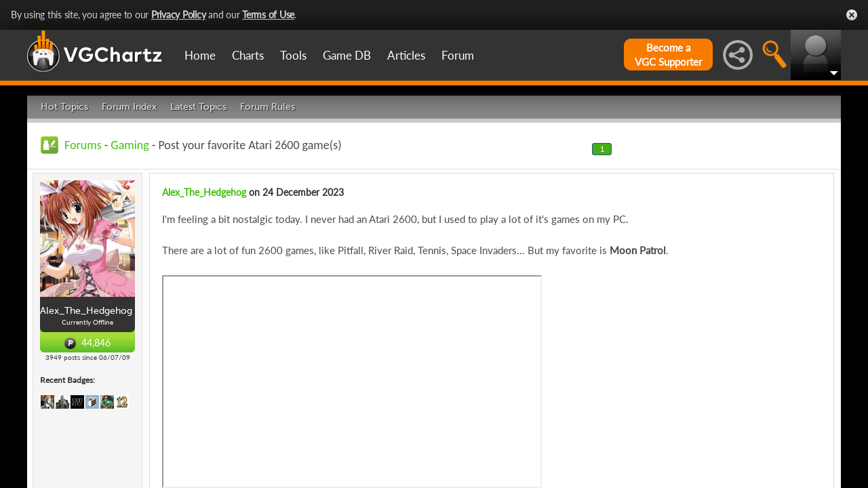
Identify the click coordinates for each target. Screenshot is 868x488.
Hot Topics (64, 107)
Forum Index (129, 107)
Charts (248, 55)
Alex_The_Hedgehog (204, 192)
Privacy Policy (179, 15)
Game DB (347, 55)
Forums (83, 145)
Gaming (130, 145)
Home (200, 55)
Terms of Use (268, 15)
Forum (458, 55)
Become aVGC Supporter (668, 55)
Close (852, 15)
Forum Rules (268, 107)
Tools (293, 55)
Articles (406, 55)
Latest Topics (198, 107)
